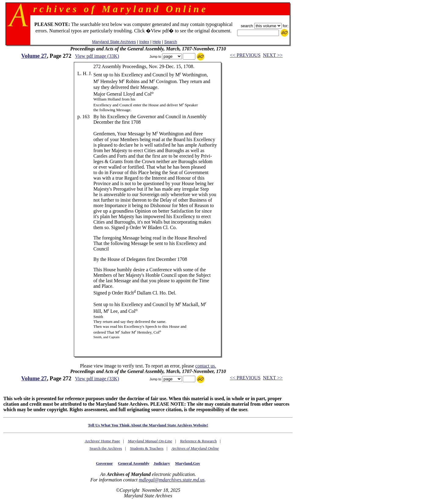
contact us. (206, 366)
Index (144, 42)
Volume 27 (34, 56)
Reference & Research (198, 441)
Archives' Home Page (102, 441)
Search (171, 42)
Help (157, 42)
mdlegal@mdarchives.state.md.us (172, 480)
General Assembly (134, 463)
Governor (104, 463)
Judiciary (162, 463)
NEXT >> (273, 55)
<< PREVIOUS (245, 55)
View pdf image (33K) (97, 56)
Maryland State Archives (114, 42)
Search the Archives (106, 448)
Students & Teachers (147, 448)
